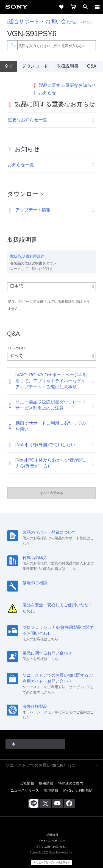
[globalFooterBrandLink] (52, 857)
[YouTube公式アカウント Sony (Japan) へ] (58, 798)
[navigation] (97, 7)
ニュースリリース (25, 785)
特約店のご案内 (71, 778)
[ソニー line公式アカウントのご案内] (34, 798)
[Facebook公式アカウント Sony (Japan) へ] (69, 798)
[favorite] (61, 7)
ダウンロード (35, 66)
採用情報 (46, 778)
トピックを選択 (17, 343)
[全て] (9, 66)
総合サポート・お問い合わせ (42, 21)
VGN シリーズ (89, 22)
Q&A (92, 66)
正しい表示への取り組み (52, 841)
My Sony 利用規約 (78, 785)
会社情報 (27, 778)
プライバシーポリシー (52, 835)
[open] (85, 7)
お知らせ (48, 87)
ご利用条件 (51, 829)
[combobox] (51, 45)
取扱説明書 (68, 66)
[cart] (73, 7)
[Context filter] (12, 45)
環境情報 (51, 785)
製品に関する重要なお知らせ (67, 80)
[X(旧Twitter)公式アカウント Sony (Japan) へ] (46, 798)
